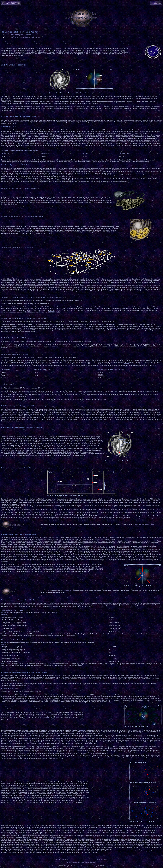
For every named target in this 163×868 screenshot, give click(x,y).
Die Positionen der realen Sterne (143, 524)
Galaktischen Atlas (69, 591)
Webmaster (84, 866)
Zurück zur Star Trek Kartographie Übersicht (82, 862)
